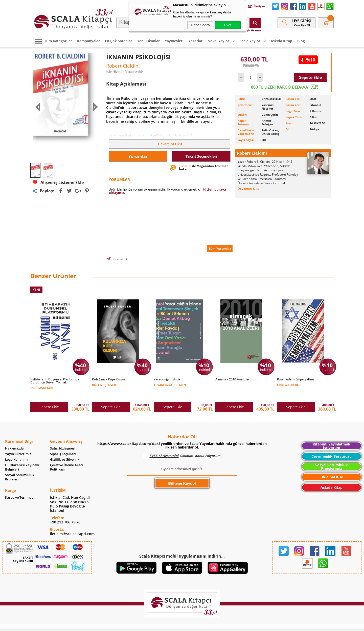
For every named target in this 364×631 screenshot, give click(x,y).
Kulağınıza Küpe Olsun (108, 379)
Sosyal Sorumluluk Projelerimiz (332, 456)
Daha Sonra (200, 25)
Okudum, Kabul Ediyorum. (182, 445)
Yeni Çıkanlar (149, 41)
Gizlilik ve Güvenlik (65, 449)
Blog (301, 41)
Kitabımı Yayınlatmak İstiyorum (332, 435)
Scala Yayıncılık (253, 41)
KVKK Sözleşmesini (164, 445)
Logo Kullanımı (17, 449)
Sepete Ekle (310, 77)
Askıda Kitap (281, 41)
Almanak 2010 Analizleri (233, 379)
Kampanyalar (88, 41)
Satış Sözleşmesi (63, 438)
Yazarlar (196, 41)
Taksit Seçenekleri (201, 156)
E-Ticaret (167, 625)
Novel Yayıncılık (221, 41)
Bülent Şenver (104, 385)
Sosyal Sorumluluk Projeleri (20, 466)
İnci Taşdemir (42, 388)
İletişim (256, 6)
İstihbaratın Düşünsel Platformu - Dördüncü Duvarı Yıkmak (55, 381)
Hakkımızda (14, 438)
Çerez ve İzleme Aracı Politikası (66, 457)
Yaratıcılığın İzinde (167, 379)
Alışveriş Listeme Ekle (58, 182)
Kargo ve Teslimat (19, 487)
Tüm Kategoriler (52, 41)
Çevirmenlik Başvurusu (332, 446)
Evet (228, 25)
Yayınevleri (174, 41)
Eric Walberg (288, 385)
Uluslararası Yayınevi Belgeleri (22, 457)
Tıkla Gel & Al (332, 466)
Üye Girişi (302, 21)
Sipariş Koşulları (63, 443)
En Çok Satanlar (119, 41)
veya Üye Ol (302, 25)
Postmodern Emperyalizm (295, 379)
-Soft (155, 625)
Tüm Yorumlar (220, 249)
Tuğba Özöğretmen (170, 385)
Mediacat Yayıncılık (125, 72)
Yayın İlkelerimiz (18, 443)
